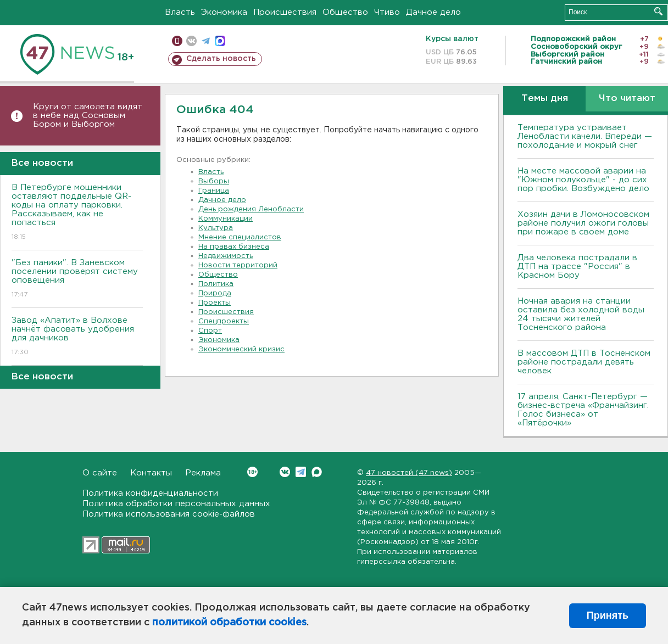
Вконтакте (252, 472)
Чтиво (387, 12)
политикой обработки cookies (229, 623)
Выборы (214, 181)
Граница (214, 191)
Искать (658, 11)
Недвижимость (226, 256)
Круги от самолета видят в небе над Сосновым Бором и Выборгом (88, 116)
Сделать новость (221, 59)
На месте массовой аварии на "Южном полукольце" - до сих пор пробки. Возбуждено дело (583, 180)
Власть (180, 12)
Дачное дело (433, 12)
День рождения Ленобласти (251, 209)
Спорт (210, 331)
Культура (216, 228)
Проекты (215, 303)
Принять (608, 615)
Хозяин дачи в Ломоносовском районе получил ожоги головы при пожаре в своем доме (583, 223)
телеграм (206, 41)
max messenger (220, 41)
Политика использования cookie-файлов (169, 514)
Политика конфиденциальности (150, 493)
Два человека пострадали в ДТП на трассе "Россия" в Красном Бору (577, 267)
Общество (345, 12)
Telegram (301, 472)
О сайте (100, 473)
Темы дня (545, 99)
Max (317, 472)
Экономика (224, 12)
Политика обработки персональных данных (176, 504)
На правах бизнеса (234, 247)
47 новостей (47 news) (409, 473)
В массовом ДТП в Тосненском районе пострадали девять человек (584, 362)
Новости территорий (238, 265)
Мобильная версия (177, 41)
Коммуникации (226, 219)
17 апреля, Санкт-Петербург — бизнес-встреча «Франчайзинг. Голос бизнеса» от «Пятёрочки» (583, 410)
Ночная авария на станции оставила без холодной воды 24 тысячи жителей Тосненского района (581, 314)
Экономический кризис (241, 349)
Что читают (627, 99)
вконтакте (191, 41)
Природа (215, 293)
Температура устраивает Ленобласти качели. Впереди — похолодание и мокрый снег (585, 136)
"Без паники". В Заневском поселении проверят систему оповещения (77, 279)
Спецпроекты (224, 321)
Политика (216, 284)
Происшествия (285, 12)
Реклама (203, 473)
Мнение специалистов (240, 237)
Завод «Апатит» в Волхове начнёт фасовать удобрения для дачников (77, 337)
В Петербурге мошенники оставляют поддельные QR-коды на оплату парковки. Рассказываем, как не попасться (77, 213)
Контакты (151, 473)
